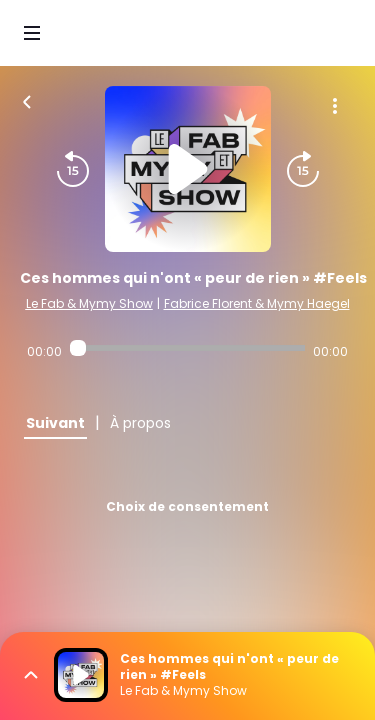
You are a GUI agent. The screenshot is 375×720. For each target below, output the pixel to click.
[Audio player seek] (187, 348)
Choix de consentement (187, 506)
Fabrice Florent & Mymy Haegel (257, 303)
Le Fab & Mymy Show (89, 303)
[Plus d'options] (335, 106)
